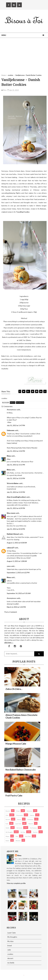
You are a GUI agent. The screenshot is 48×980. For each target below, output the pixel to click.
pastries (35, 832)
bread (18, 811)
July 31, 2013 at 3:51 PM (16, 465)
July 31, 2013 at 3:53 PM (16, 478)
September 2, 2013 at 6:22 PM (18, 573)
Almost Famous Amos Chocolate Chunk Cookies (21, 716)
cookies (32, 815)
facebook (20, 403)
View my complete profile (16, 883)
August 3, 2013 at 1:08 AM (17, 561)
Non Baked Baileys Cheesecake (21, 770)
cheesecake (20, 815)
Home (4, 75)
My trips (23, 832)
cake (7, 815)
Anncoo (43, 209)
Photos (7, 836)
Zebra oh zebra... (14, 689)
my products (33, 828)
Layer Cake (18, 824)
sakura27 (10, 548)
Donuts (19, 819)
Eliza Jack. (24, 975)
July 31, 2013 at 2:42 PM (16, 451)
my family (19, 828)
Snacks (7, 841)
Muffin (8, 828)
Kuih (7, 824)
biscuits (8, 811)
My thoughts (9, 832)
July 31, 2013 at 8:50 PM (16, 529)
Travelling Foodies (23, 212)
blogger (6, 403)
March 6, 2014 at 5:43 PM (16, 607)
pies (17, 836)
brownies (29, 811)
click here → (9, 642)
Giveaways (30, 819)
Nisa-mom (11, 513)
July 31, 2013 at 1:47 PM (16, 425)
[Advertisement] (24, 57)
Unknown (11, 430)
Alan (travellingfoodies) (16, 497)
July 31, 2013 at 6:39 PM (16, 508)
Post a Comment (11, 612)
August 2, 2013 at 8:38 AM (17, 543)
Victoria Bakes (13, 483)
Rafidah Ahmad (13, 534)
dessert (8, 819)
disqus (13, 403)
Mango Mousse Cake (16, 744)
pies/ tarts (28, 836)
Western (18, 841)
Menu (4, 35)
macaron (31, 824)
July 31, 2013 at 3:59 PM (16, 492)
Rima (9, 456)
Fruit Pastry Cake (14, 796)
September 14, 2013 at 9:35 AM (19, 593)
